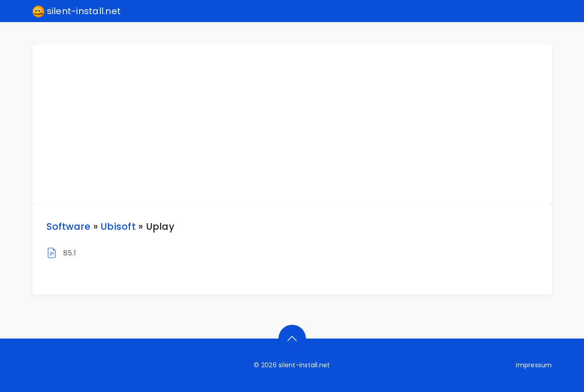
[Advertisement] (298, 124)
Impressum (534, 365)
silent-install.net (77, 11)
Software (69, 226)
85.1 (70, 253)
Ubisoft (118, 226)
